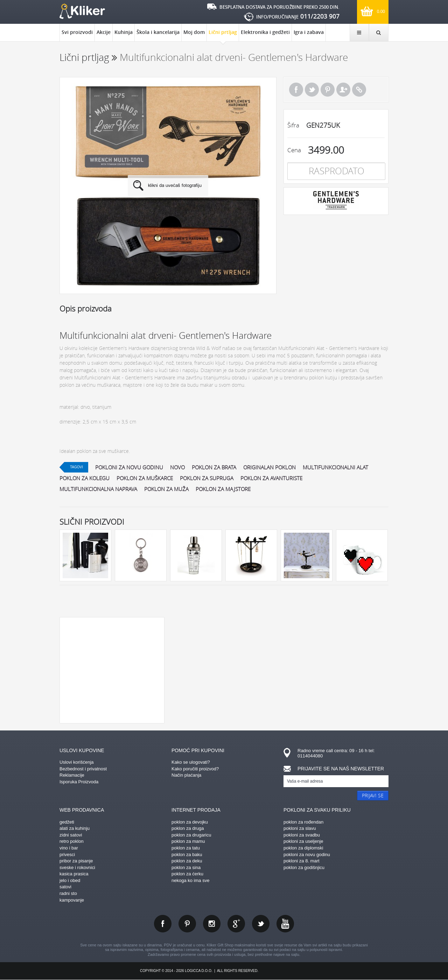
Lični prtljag (223, 35)
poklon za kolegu (85, 478)
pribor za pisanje (76, 861)
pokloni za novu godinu (129, 467)
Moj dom (194, 32)
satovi (65, 887)
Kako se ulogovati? (191, 762)
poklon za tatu (186, 848)
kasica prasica (74, 874)
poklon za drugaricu (191, 835)
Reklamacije (72, 775)
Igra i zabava (309, 32)
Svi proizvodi (77, 32)
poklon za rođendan (303, 822)
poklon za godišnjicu (304, 867)
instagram (212, 924)
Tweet (312, 90)
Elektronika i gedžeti (265, 32)
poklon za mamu (188, 841)
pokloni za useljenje (303, 841)
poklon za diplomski (303, 848)
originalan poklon (269, 467)
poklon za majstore (223, 489)
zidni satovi (71, 835)
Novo (177, 467)
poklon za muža (166, 489)
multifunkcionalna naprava (98, 489)
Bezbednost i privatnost (83, 769)
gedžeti (67, 822)
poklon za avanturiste (271, 478)
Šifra (293, 125)
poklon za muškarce (145, 478)
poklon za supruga (207, 478)
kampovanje (72, 900)
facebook (163, 924)
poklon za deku (187, 861)
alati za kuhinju (75, 828)
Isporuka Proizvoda (79, 782)
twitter (261, 924)
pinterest (187, 924)
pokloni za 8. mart (302, 861)
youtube (285, 924)
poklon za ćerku (187, 874)
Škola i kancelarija (158, 32)
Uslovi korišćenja (77, 762)
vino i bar (69, 848)
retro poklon (72, 841)
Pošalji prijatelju (343, 90)
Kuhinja (124, 32)
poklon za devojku (190, 822)
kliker (82, 11)
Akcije (104, 32)
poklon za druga (188, 828)
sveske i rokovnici (77, 867)
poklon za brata (214, 467)
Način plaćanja (186, 775)
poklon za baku (187, 855)
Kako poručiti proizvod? (195, 769)
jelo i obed (70, 880)
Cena (294, 150)
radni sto (68, 893)
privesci (67, 855)
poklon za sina (186, 867)
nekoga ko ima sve (190, 880)
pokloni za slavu (300, 828)
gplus (236, 924)
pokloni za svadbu (302, 835)
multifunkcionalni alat (335, 467)
